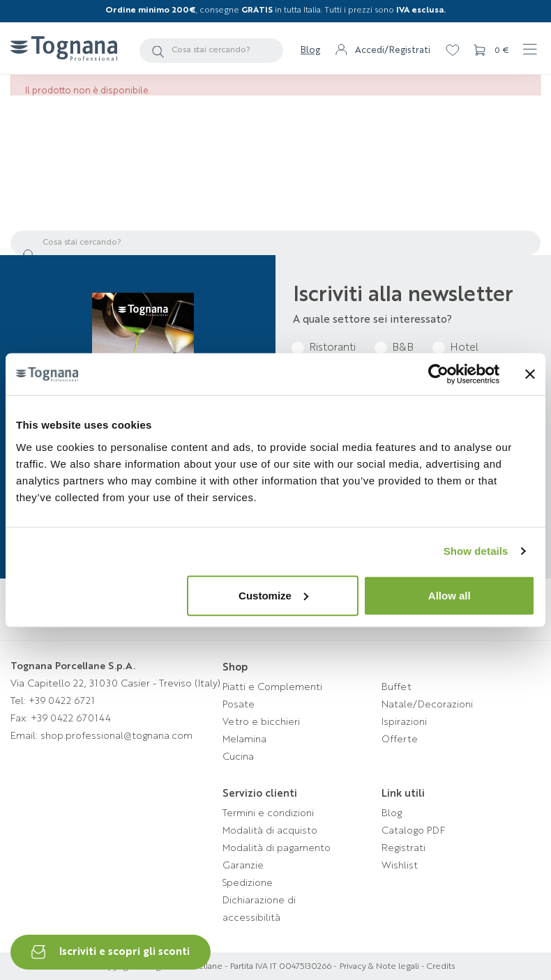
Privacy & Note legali (379, 967)
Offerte (400, 740)
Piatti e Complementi (272, 687)
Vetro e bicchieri (261, 722)
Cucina (238, 757)
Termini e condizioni (268, 813)
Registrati (403, 848)
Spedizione (248, 883)
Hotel (464, 348)
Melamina (244, 740)
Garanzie (243, 866)
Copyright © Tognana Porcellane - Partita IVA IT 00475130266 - (217, 967)
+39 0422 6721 (62, 701)
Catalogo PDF (413, 831)
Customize (273, 595)
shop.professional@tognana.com (116, 736)
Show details (476, 551)
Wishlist (400, 866)
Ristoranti (332, 348)
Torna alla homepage (276, 202)
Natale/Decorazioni (427, 705)
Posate (239, 705)
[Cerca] (211, 51)
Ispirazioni (404, 722)
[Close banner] (530, 374)
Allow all (450, 595)
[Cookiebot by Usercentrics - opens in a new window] (438, 374)
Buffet (397, 687)
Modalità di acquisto (270, 831)
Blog (310, 51)
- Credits (437, 967)
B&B (403, 348)
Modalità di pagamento (277, 848)
